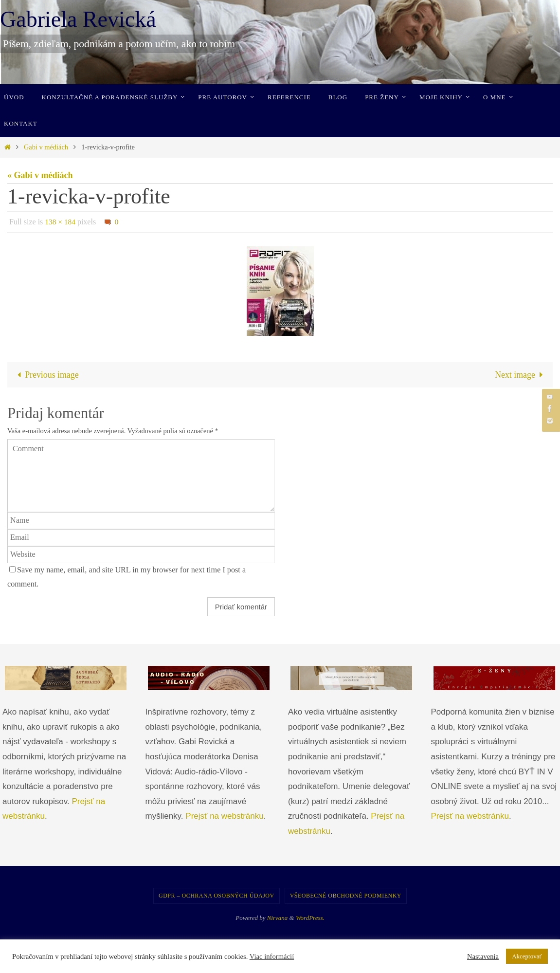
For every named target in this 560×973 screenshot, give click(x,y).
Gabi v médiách (46, 147)
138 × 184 (61, 222)
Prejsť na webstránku (224, 817)
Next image (521, 375)
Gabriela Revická (78, 19)
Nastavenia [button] (483, 956)
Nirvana (278, 918)
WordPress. (310, 918)
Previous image (46, 375)
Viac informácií (272, 956)
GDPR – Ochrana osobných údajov (217, 896)
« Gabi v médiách (40, 175)
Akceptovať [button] (527, 956)
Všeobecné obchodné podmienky (346, 896)
